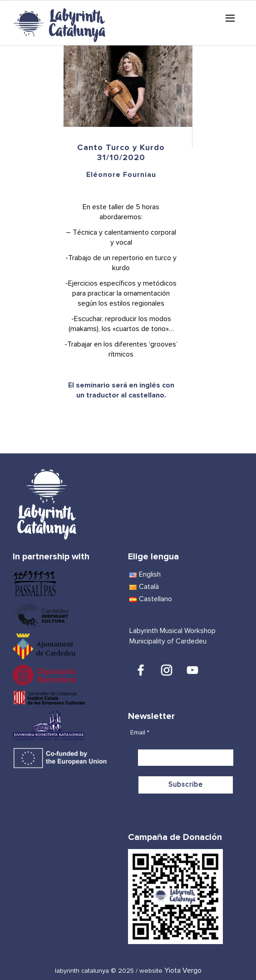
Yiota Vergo (183, 970)
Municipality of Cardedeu (168, 641)
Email (140, 733)
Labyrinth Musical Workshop (172, 631)
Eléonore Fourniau (121, 175)
